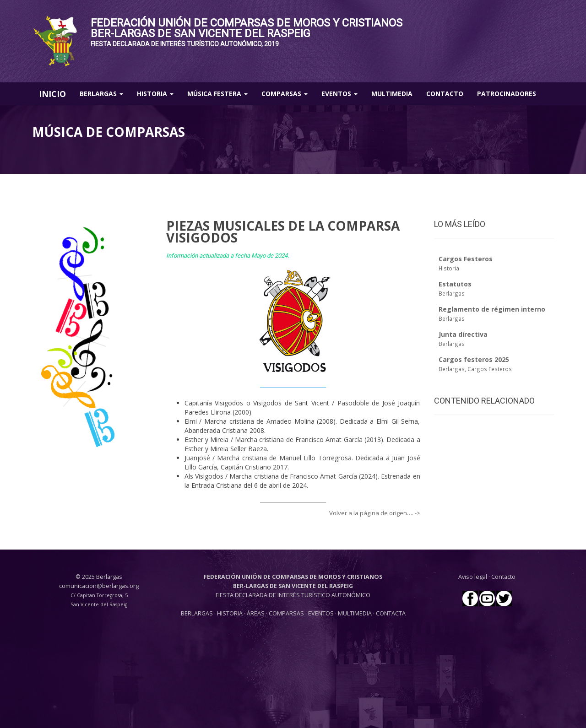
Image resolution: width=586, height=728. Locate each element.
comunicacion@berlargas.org (99, 586)
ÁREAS (256, 613)
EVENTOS (322, 613)
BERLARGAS (197, 613)
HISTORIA (231, 613)
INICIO (52, 94)
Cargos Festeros (490, 369)
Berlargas (101, 94)
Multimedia (392, 94)
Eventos (339, 94)
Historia (155, 94)
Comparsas (285, 94)
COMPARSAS (287, 613)
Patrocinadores (507, 94)
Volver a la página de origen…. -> (375, 513)
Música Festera (217, 94)
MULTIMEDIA (355, 613)
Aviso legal (473, 577)
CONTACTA (391, 613)
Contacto (445, 94)
